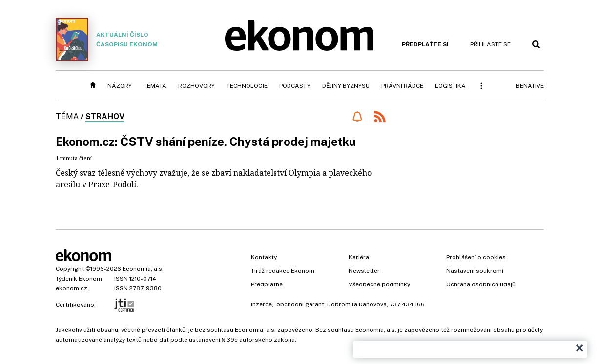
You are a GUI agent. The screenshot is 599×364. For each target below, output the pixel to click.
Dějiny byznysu (346, 86)
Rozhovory (196, 86)
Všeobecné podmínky (379, 284)
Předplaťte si (425, 44)
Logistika (450, 86)
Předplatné (267, 284)
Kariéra (359, 257)
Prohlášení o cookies (476, 257)
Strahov (105, 116)
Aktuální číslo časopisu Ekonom (107, 39)
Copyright (70, 269)
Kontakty (264, 257)
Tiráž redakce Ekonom (283, 271)
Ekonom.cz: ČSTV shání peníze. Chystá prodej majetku (206, 142)
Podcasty (295, 86)
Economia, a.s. (143, 269)
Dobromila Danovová (357, 304)
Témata (155, 86)
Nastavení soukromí (475, 271)
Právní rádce (402, 86)
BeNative (530, 86)
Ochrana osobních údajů (481, 284)
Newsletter (364, 271)
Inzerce (261, 304)
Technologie (247, 86)
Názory (120, 86)
